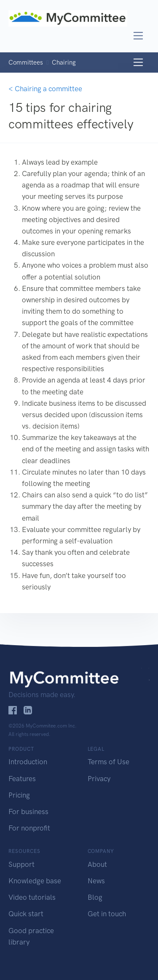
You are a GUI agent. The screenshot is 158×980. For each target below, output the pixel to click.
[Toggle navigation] (138, 36)
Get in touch (107, 914)
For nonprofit (29, 828)
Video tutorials (32, 897)
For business (28, 812)
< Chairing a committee (45, 89)
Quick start (26, 914)
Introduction (28, 762)
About (97, 864)
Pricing (19, 795)
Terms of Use (108, 762)
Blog (95, 897)
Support (21, 864)
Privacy (99, 779)
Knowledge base (35, 881)
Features (22, 779)
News (96, 881)
